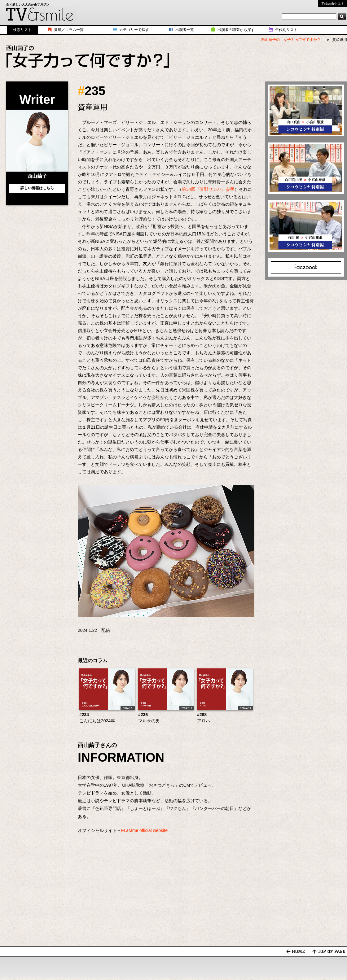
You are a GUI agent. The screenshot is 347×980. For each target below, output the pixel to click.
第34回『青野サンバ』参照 (208, 189)
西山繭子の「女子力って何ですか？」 (293, 40)
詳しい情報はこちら (37, 188)
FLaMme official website (144, 830)
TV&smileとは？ (333, 4)
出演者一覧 (185, 30)
